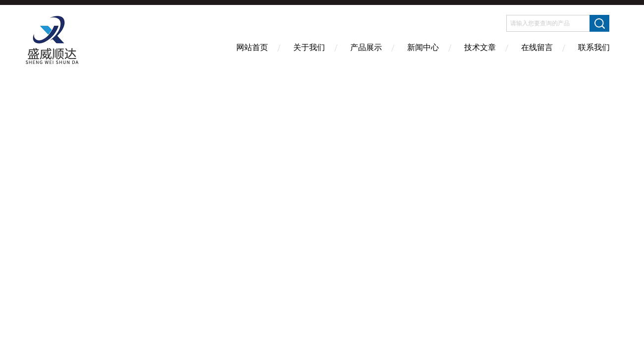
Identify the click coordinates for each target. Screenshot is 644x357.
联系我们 (594, 47)
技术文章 (480, 47)
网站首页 (252, 47)
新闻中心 (423, 47)
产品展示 (366, 47)
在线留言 (537, 47)
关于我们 (309, 47)
